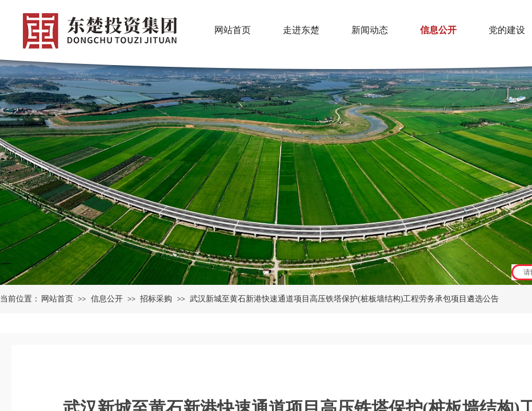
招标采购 (156, 299)
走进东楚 (301, 30)
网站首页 (57, 299)
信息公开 (107, 299)
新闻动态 (370, 30)
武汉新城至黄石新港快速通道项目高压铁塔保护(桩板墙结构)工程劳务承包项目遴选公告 (344, 299)
